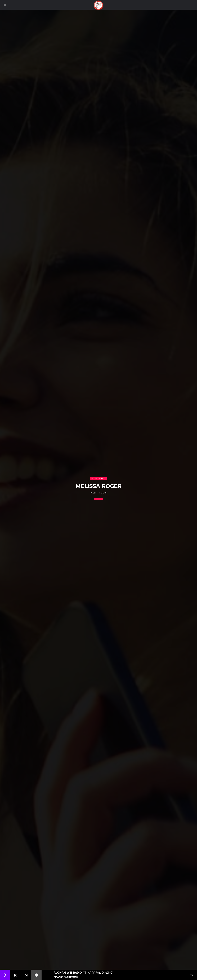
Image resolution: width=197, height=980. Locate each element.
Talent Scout (98, 478)
